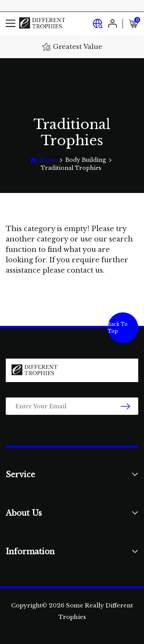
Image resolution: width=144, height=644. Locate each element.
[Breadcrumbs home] (43, 160)
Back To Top (118, 328)
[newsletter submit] (125, 406)
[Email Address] (72, 406)
